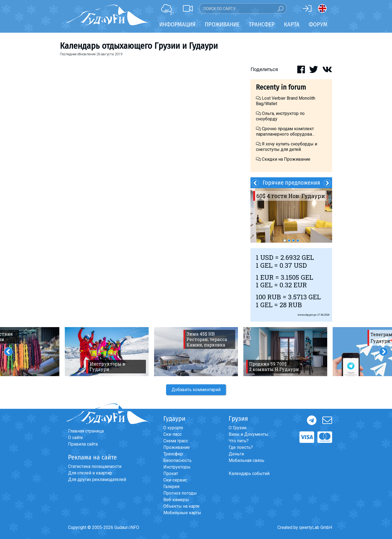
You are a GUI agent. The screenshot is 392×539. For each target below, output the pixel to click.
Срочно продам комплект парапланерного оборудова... (285, 131)
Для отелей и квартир (90, 473)
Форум (318, 24)
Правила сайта (83, 444)
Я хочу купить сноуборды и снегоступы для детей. (287, 147)
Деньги (236, 454)
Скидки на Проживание (283, 159)
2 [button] (289, 240)
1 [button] (285, 240)
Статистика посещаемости (95, 466)
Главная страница (86, 431)
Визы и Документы (249, 434)
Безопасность (177, 460)
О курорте (173, 428)
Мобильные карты (182, 513)
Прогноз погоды (180, 493)
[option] (291, 215)
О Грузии (238, 428)
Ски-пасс (172, 434)
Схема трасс (176, 441)
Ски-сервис (175, 480)
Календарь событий (249, 473)
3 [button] (293, 240)
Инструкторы (177, 467)
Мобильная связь (246, 460)
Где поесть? (241, 447)
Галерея (171, 487)
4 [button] (298, 240)
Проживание (177, 447)
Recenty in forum (281, 87)
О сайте (76, 438)
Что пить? (239, 441)
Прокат (171, 473)
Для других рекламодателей (97, 479)
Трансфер (173, 454)
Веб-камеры (176, 500)
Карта (292, 24)
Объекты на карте (181, 506)
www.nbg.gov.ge (307, 315)
